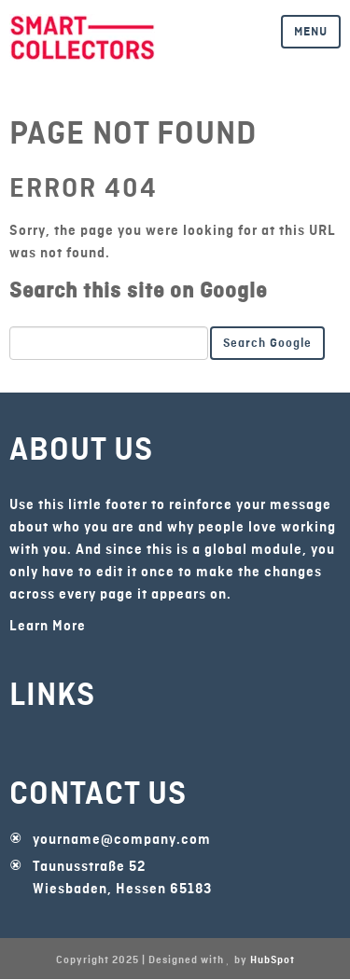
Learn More (48, 627)
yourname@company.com (122, 840)
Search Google (267, 343)
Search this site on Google (138, 291)
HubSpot (273, 960)
